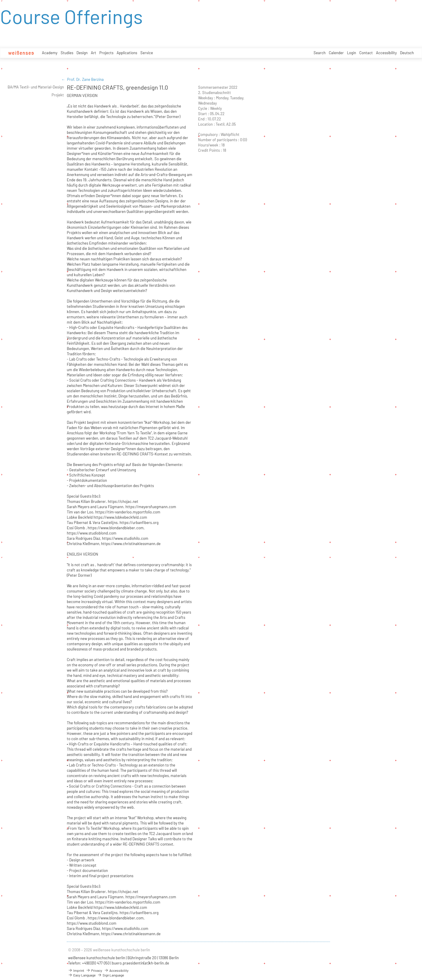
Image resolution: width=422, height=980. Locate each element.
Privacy (94, 970)
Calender (336, 53)
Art (93, 53)
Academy (50, 53)
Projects (106, 53)
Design (82, 53)
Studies (67, 53)
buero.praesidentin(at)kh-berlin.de (141, 963)
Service (147, 53)
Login (352, 53)
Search (320, 53)
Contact (366, 53)
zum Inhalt (0, 0)
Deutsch (407, 53)
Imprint (76, 970)
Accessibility (386, 53)
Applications (127, 53)
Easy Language (82, 975)
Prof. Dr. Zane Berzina (85, 79)
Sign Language (111, 975)
